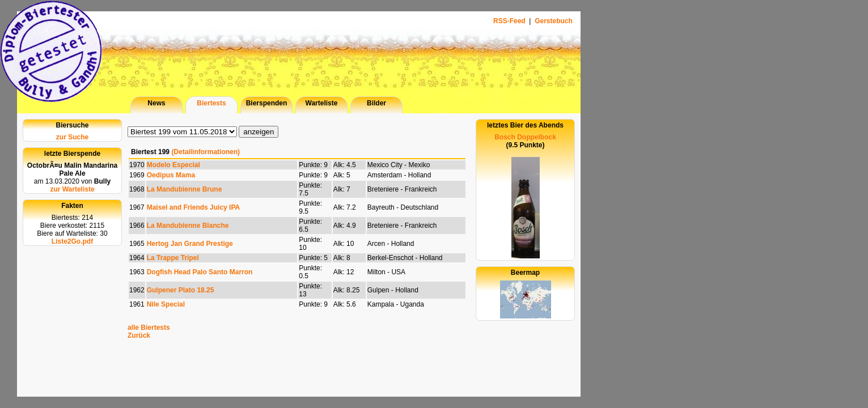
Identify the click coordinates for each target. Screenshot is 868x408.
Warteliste (322, 103)
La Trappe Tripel (173, 258)
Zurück (139, 335)
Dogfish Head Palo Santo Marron (200, 272)
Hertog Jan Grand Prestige (190, 244)
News (156, 103)
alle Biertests (149, 328)
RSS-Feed (510, 21)
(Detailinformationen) (206, 152)
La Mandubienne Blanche (188, 226)
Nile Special (166, 304)
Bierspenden (267, 103)
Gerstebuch (554, 21)
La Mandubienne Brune (185, 189)
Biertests (211, 103)
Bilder (376, 103)
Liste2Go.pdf (72, 241)
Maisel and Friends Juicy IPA (194, 207)
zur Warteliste (72, 189)
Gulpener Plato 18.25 (181, 290)
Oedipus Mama (171, 175)
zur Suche (72, 137)
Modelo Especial (173, 165)
